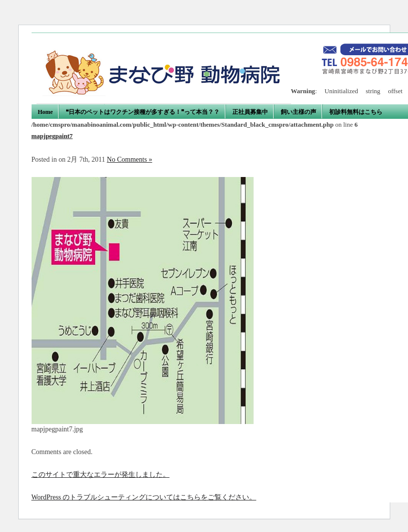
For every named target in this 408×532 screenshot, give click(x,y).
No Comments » (130, 160)
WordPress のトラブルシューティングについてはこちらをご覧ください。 (144, 497)
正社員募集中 (250, 112)
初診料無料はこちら (356, 112)
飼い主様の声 (298, 112)
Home (46, 112)
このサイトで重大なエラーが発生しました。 (101, 475)
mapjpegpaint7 (52, 136)
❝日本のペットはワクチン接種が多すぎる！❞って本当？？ (143, 112)
